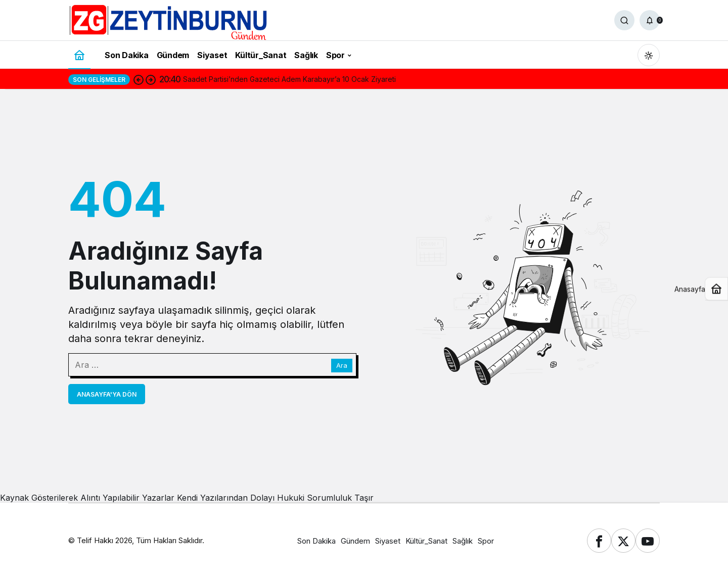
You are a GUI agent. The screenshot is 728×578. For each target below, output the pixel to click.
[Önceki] (139, 79)
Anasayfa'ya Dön (107, 394)
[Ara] (624, 20)
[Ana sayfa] (79, 55)
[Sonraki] (151, 79)
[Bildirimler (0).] (650, 20)
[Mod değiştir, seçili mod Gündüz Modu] (649, 55)
